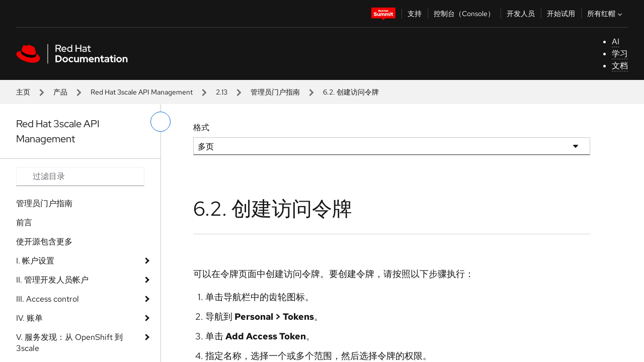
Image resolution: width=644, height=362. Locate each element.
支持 (415, 14)
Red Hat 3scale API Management (142, 92)
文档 (620, 66)
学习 (620, 54)
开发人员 (521, 14)
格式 (201, 127)
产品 (60, 92)
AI (616, 41)
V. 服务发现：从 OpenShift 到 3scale (69, 343)
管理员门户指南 (275, 92)
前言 (24, 222)
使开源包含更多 (44, 242)
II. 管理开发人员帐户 (52, 280)
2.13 (222, 92)
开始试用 (561, 14)
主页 (23, 92)
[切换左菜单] (160, 122)
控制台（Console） (464, 14)
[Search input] (80, 176)
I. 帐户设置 (35, 261)
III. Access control (48, 299)
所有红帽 (606, 14)
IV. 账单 (29, 318)
